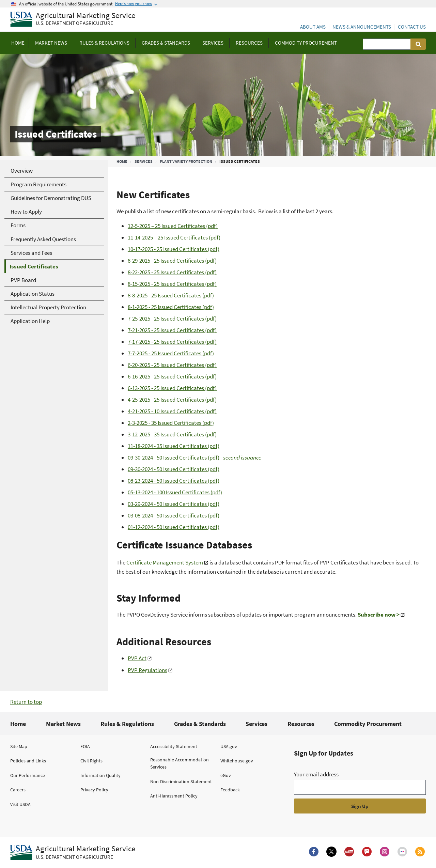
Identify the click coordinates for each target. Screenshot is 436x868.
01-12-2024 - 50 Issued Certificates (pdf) (174, 527)
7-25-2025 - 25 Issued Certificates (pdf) (172, 319)
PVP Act (137, 658)
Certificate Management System (165, 562)
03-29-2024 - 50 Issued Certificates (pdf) (174, 504)
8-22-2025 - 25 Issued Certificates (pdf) (172, 272)
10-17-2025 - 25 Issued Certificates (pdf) (174, 249)
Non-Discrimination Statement (181, 781)
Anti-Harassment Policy (174, 796)
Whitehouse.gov (237, 761)
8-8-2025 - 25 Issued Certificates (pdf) (171, 295)
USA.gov (229, 746)
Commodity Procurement (368, 724)
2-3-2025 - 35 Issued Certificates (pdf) (171, 423)
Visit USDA (20, 804)
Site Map (19, 746)
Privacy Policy (94, 790)
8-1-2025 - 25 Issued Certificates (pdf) (171, 307)
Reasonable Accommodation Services (180, 763)
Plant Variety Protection (186, 161)
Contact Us (412, 27)
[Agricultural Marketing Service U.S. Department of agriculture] (73, 20)
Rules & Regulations (127, 724)
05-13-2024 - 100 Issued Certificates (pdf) (175, 492)
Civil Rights (91, 761)
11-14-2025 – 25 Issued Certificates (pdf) (174, 237)
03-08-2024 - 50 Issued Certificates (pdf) (174, 515)
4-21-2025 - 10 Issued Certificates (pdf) (172, 411)
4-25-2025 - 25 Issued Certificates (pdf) (172, 400)
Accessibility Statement (174, 746)
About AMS (313, 27)
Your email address (316, 774)
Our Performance (28, 775)
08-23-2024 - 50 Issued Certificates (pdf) (174, 481)
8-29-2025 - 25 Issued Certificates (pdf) (172, 261)
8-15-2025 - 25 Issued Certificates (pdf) (172, 284)
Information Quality (100, 775)
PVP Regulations (147, 670)
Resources (301, 724)
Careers (18, 790)
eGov (226, 775)
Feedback (230, 790)
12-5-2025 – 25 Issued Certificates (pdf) (173, 226)
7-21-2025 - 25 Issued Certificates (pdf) (172, 330)
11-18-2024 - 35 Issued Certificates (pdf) (174, 446)
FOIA (85, 746)
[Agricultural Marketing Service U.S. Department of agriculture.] (73, 853)
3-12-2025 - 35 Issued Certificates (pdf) (172, 434)
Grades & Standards (200, 724)
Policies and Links (28, 761)
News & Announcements (362, 27)
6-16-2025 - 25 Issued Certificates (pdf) (172, 376)
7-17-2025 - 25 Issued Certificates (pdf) (172, 342)
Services (144, 161)
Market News (63, 724)
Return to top (26, 702)
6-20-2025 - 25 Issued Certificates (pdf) (172, 365)
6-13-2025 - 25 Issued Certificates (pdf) (172, 388)
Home (122, 161)
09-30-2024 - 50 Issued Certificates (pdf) (194, 458)
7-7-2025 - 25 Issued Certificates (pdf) (171, 353)
